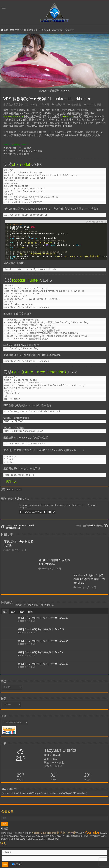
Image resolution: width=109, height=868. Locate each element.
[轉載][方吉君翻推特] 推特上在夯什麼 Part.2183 (43, 664)
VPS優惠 (94, 836)
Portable (66, 836)
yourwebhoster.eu (13, 117)
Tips (19, 490)
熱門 (14, 612)
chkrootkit (21, 164)
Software (40, 836)
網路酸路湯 (6, 839)
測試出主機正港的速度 (93, 526)
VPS (13, 839)
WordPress (31, 836)
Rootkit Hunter (26, 280)
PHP (25, 833)
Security (103, 833)
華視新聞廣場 (7, 833)
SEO (17, 839)
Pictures (35, 839)
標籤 (30, 612)
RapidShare (57, 836)
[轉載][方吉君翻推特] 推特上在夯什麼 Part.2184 (43, 641)
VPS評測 (5, 836)
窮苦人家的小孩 (15, 105)
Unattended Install (46, 839)
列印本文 (11, 481)
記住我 (17, 864)
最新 (5, 612)
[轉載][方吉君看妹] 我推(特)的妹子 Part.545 (41, 629)
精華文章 (15, 30)
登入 (31, 605)
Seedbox (68, 117)
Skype (23, 836)
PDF (29, 833)
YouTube (92, 832)
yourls (28, 839)
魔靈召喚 (48, 836)
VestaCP (80, 833)
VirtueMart (103, 836)
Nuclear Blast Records (44, 833)
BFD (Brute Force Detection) (39, 372)
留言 (22, 612)
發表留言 (76, 105)
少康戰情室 (17, 833)
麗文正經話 (85, 836)
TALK (57, 839)
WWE (23, 839)
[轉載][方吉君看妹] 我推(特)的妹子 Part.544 (41, 652)
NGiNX (16, 836)
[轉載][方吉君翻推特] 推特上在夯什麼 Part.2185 (43, 618)
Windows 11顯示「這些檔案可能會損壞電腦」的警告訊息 (89, 579)
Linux (11, 490)
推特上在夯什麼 (66, 833)
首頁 (4, 30)
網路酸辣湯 (75, 836)
